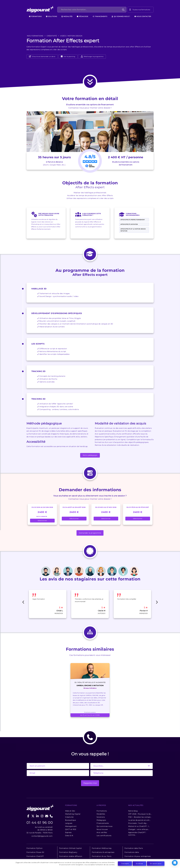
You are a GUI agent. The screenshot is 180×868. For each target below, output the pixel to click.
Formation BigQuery (68, 852)
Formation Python (35, 848)
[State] (121, 766)
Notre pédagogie (90, 455)
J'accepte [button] (125, 863)
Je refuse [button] (139, 863)
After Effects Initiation (129, 224)
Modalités (67, 16)
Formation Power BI (35, 852)
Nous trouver (102, 829)
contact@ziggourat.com (42, 836)
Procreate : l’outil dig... (138, 823)
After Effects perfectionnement (133, 220)
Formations (35, 16)
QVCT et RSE (71, 829)
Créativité (69, 817)
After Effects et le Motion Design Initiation (133, 230)
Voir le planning (69, 56)
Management (71, 826)
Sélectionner (42, 521)
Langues (69, 823)
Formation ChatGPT (35, 856)
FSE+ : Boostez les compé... (140, 817)
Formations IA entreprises (103, 852)
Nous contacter (143, 16)
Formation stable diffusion (71, 856)
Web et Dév (70, 811)
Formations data (132, 852)
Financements (100, 16)
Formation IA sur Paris (102, 856)
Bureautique (70, 820)
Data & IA (69, 836)
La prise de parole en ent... (139, 820)
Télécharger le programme (92, 56)
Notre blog (133, 811)
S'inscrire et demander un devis (43, 56)
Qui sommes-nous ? (121, 16)
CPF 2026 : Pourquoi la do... (140, 814)
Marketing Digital (73, 814)
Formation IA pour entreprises (138, 856)
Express (68, 832)
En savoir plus (156, 863)
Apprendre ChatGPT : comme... (137, 834)
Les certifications (104, 836)
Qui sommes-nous (105, 826)
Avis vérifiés (102, 832)
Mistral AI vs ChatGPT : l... (139, 826)
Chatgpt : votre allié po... (139, 829)
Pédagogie (83, 16)
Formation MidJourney (102, 848)
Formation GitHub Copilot (71, 848)
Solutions (51, 16)
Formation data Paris (134, 848)
